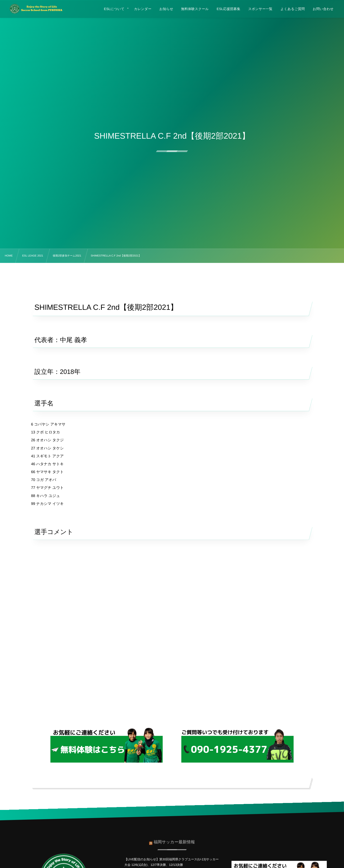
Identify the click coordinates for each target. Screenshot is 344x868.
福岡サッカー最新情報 (174, 840)
